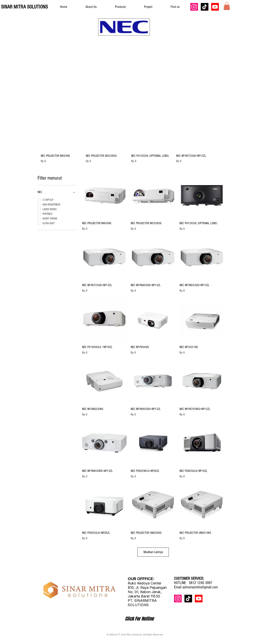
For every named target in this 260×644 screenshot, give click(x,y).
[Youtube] (215, 7)
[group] (129, 136)
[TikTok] (205, 7)
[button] (227, 6)
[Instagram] (194, 7)
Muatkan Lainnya (153, 552)
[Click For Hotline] (139, 619)
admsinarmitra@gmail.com (200, 587)
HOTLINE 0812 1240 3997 (193, 583)
